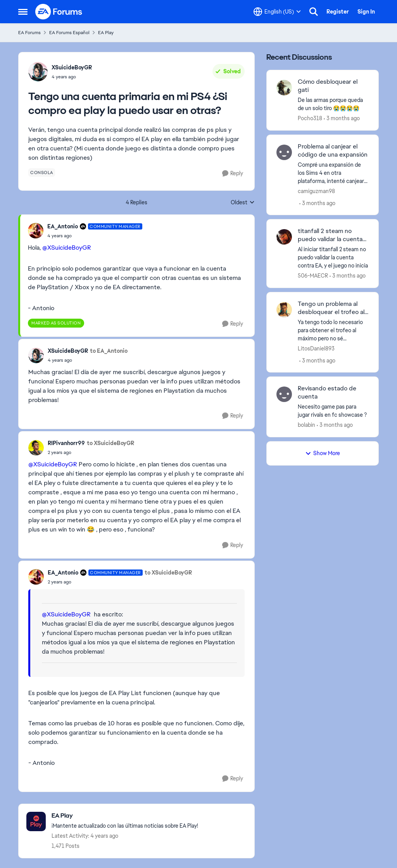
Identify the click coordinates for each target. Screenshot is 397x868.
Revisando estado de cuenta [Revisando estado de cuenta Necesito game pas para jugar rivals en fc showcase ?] (327, 393)
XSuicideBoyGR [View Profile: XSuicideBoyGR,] (72, 67)
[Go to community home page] (59, 12)
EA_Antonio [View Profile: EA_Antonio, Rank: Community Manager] (63, 226)
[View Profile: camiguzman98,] (284, 152)
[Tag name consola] (42, 173)
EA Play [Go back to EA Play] (106, 33)
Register (338, 12)
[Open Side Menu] (23, 12)
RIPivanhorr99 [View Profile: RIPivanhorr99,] (66, 443)
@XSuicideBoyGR (67, 248)
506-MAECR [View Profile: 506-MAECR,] (313, 276)
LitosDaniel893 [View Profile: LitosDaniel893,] (316, 348)
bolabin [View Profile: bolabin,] (306, 425)
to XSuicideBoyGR (110, 443)
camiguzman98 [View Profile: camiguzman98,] (316, 191)
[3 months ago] (342, 118)
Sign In (366, 12)
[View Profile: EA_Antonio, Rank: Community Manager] (36, 231)
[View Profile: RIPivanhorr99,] (36, 448)
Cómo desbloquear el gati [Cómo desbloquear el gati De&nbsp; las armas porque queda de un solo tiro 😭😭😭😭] (328, 86)
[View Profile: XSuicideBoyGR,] (38, 72)
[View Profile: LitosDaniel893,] (284, 310)
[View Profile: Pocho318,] (284, 88)
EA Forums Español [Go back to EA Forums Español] (69, 33)
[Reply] (233, 173)
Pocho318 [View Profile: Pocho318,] (310, 118)
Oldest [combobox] (243, 203)
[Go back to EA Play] (125, 816)
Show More (323, 453)
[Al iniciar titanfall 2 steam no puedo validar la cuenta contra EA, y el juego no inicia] (333, 258)
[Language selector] (277, 12)
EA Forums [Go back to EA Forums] (29, 33)
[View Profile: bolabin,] (284, 394)
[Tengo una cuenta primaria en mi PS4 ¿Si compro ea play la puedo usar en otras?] (95, 236)
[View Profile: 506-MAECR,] (284, 237)
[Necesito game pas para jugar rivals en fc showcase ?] (333, 411)
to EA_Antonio (109, 351)
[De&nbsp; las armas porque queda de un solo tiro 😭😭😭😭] (333, 104)
